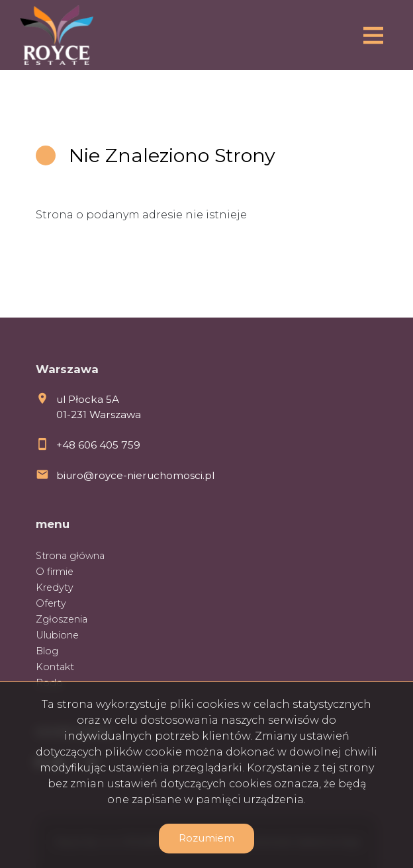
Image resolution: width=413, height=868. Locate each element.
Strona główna (70, 556)
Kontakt (55, 667)
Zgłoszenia (62, 619)
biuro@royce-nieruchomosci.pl (135, 475)
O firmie (55, 572)
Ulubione (57, 635)
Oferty (51, 603)
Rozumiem (206, 838)
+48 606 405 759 (98, 445)
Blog (47, 651)
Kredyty (55, 587)
